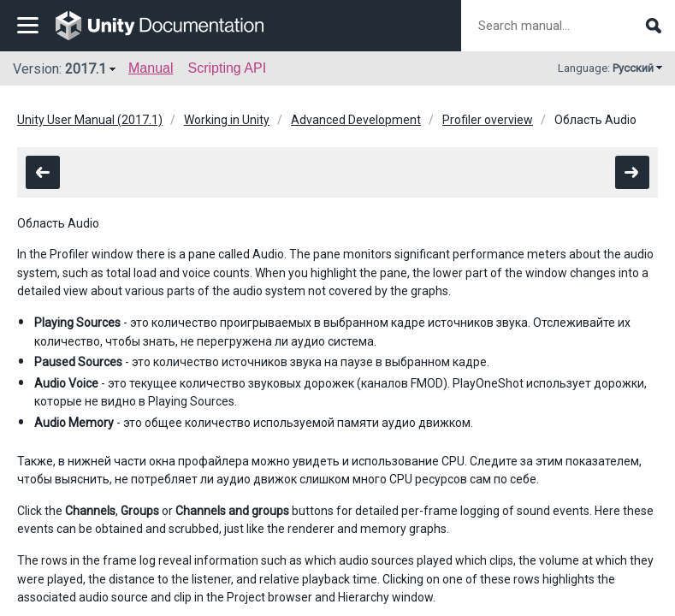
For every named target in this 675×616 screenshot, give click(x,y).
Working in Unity (227, 120)
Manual (151, 68)
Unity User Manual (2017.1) (90, 120)
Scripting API (227, 68)
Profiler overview (488, 120)
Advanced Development (356, 120)
